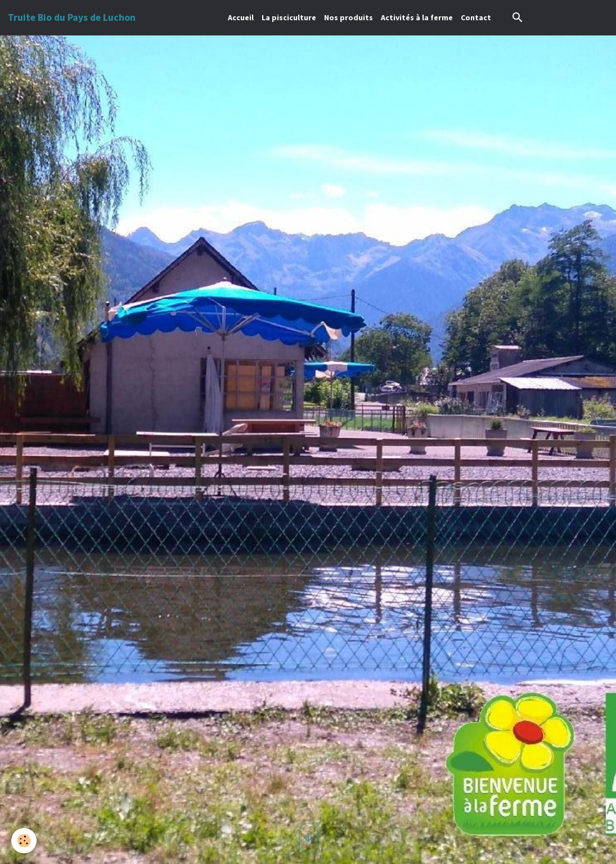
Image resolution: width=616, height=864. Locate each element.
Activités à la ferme (417, 17)
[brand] (72, 17)
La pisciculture (289, 17)
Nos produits (349, 17)
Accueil (241, 17)
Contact (476, 17)
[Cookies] (24, 841)
